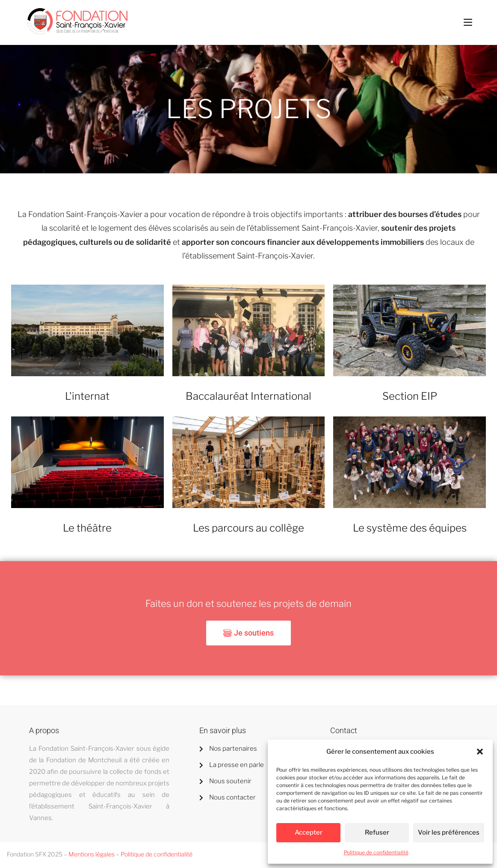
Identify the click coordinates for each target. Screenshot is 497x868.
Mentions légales (92, 854)
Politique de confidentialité (376, 852)
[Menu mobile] (468, 22)
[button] (480, 752)
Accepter (309, 832)
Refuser (377, 832)
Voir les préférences (449, 832)
